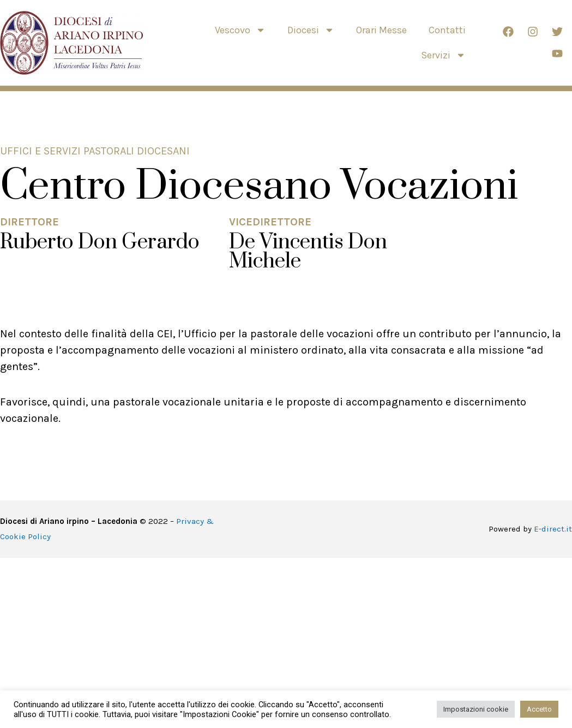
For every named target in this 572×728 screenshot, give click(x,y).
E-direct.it (553, 529)
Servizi (443, 55)
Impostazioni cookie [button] (476, 709)
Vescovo (240, 30)
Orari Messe (381, 30)
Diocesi (311, 30)
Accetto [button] (539, 709)
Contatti (447, 30)
